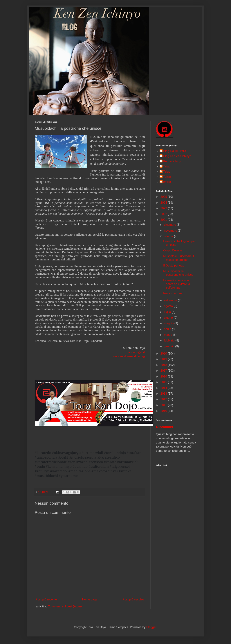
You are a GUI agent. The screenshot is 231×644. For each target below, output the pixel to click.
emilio (167, 182)
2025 (164, 197)
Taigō (167, 166)
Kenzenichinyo (173, 161)
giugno (169, 318)
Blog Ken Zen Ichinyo (177, 156)
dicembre (170, 225)
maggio (169, 323)
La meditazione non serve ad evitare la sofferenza (177, 284)
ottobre (169, 236)
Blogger (151, 627)
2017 (164, 371)
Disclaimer (165, 427)
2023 (164, 208)
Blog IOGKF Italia (175, 151)
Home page (90, 599)
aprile (168, 329)
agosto (169, 306)
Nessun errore (173, 293)
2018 (164, 365)
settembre (171, 300)
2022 (164, 214)
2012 (164, 399)
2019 (164, 359)
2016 (164, 376)
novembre (171, 231)
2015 (164, 382)
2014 (164, 388)
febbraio (170, 340)
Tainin (167, 177)
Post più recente (46, 599)
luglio (168, 312)
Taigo (167, 172)
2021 (164, 220)
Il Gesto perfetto (174, 265)
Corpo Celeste (173, 250)
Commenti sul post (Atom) (65, 606)
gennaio (170, 346)
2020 (164, 354)
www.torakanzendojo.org (129, 356)
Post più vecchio (133, 599)
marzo (168, 335)
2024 (164, 203)
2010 (164, 411)
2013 (164, 394)
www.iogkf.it (137, 352)
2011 (164, 405)
